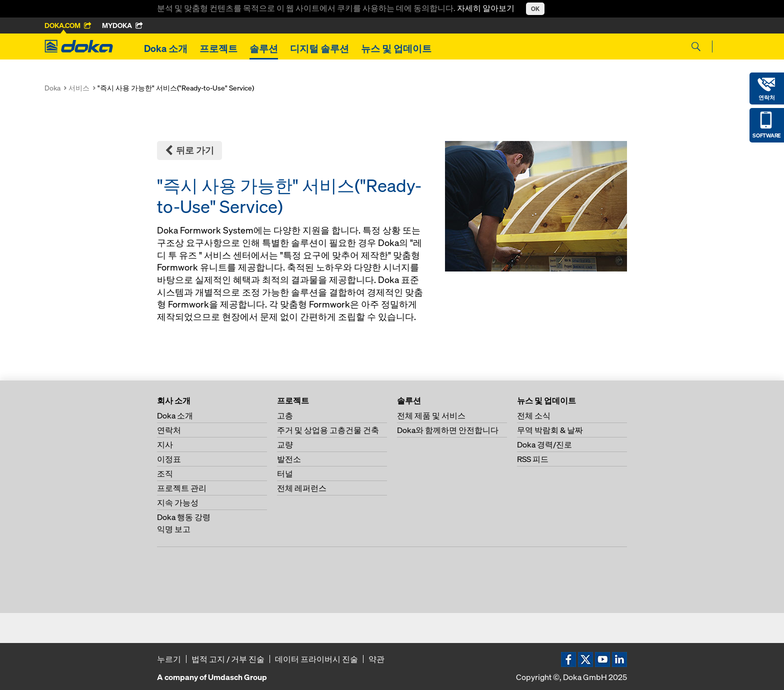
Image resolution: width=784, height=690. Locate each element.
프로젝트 (218, 48)
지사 (165, 444)
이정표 (169, 459)
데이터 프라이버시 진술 (316, 659)
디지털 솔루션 (319, 48)
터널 (285, 473)
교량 (285, 444)
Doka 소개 (166, 48)
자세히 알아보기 (486, 8)
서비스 (79, 88)
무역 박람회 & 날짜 (550, 430)
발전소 (289, 459)
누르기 (169, 659)
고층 (285, 415)
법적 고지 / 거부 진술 (228, 659)
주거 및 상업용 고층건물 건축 (328, 430)
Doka (52, 88)
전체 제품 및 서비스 (431, 415)
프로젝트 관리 (182, 488)
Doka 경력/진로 (544, 444)
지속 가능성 (178, 502)
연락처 (169, 430)
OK (535, 9)
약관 (376, 659)
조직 (165, 473)
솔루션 (264, 48)
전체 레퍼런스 (302, 488)
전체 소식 (534, 415)
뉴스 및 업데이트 (396, 48)
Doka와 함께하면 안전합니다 (448, 430)
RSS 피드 (533, 459)
